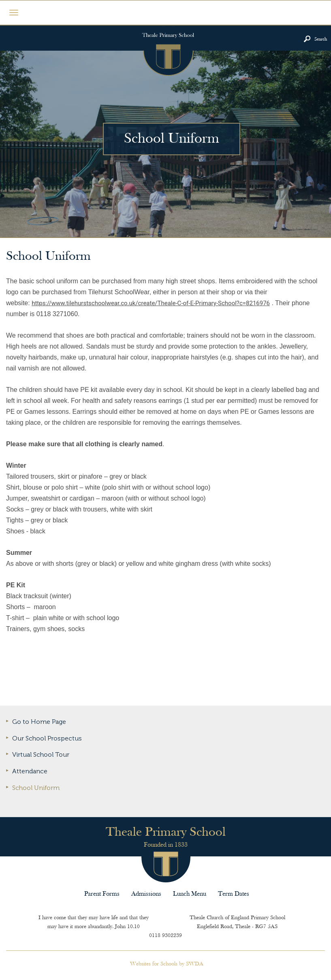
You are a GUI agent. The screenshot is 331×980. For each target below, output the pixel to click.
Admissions (146, 894)
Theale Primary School (168, 51)
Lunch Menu (190, 894)
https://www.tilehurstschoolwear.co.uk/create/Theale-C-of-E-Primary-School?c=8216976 (151, 303)
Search (321, 39)
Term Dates (234, 894)
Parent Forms (102, 894)
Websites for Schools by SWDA (167, 964)
